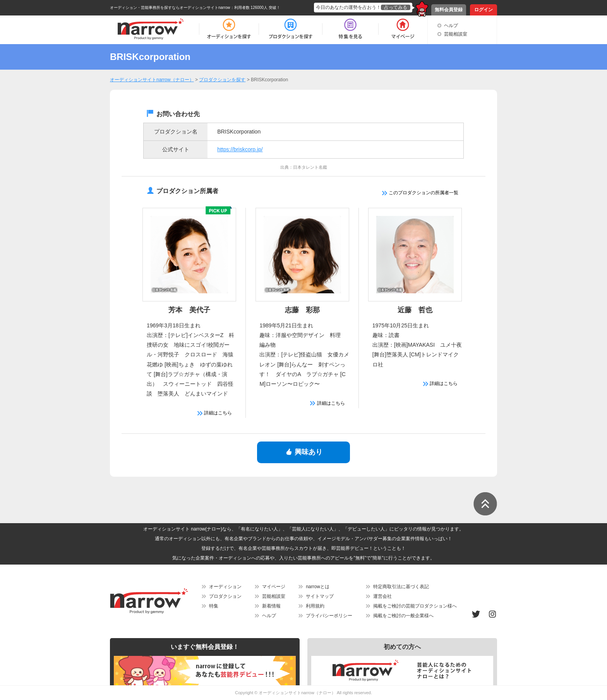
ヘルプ (451, 26)
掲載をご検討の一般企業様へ (403, 616)
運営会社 (382, 596)
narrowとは (318, 587)
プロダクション (225, 596)
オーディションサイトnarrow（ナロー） (297, 693)
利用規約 (315, 606)
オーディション (225, 587)
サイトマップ (320, 596)
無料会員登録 (449, 10)
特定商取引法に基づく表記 (401, 587)
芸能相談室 (456, 34)
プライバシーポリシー (329, 616)
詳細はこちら (215, 413)
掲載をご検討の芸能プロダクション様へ (415, 606)
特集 (214, 606)
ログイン (484, 10)
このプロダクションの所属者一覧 (420, 193)
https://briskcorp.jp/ (240, 149)
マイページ (274, 587)
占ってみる (396, 7)
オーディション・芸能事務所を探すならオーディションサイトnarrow (170, 8)
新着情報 (271, 606)
